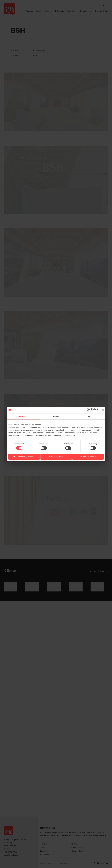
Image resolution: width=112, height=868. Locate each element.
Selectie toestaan (56, 457)
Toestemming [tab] (23, 416)
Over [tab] (89, 416)
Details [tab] (56, 416)
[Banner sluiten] (103, 410)
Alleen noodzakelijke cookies (24, 457)
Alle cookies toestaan (88, 457)
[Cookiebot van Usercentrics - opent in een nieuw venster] (88, 410)
